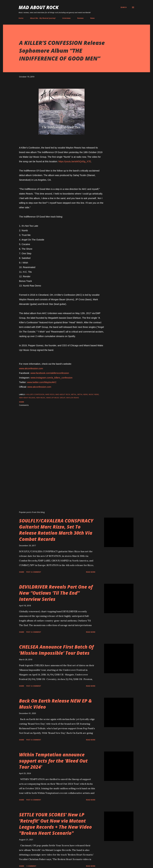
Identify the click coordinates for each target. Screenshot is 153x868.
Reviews (80, 18)
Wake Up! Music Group (56, 398)
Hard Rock (50, 394)
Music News (94, 394)
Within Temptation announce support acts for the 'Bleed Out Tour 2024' (53, 761)
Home (21, 18)
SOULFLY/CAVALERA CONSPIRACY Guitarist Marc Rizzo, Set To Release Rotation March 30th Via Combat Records (56, 530)
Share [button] (22, 402)
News (92, 18)
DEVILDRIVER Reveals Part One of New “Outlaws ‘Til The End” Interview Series (56, 593)
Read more (91, 572)
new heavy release (27, 398)
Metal (74, 394)
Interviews (66, 18)
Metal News (83, 394)
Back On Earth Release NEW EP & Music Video (55, 704)
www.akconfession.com (31, 368)
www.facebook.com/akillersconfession (50, 373)
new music (41, 398)
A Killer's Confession (35, 394)
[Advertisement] (58, 482)
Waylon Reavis (73, 398)
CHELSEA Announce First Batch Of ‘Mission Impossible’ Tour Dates (56, 650)
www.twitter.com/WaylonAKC (42, 382)
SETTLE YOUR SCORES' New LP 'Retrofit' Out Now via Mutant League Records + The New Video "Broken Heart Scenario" (55, 824)
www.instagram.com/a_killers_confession (52, 378)
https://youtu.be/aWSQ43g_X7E (75, 161)
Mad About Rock (39, 7)
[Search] (124, 7)
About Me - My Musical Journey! (43, 18)
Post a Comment (34, 572)
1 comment (31, 866)
